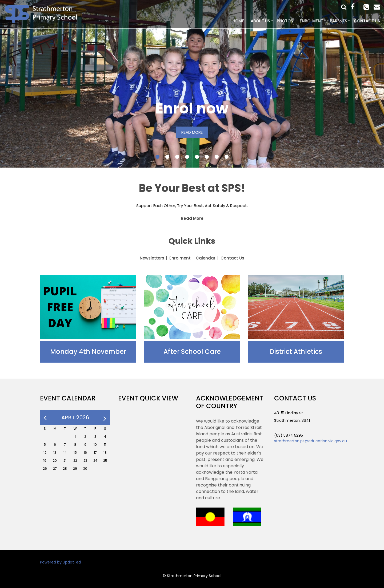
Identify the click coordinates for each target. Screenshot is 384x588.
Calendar (206, 258)
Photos (285, 21)
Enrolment (311, 21)
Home (238, 21)
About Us (260, 21)
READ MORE (192, 132)
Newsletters (152, 258)
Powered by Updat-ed (60, 562)
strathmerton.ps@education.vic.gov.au (311, 441)
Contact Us (367, 21)
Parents (339, 21)
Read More (192, 218)
